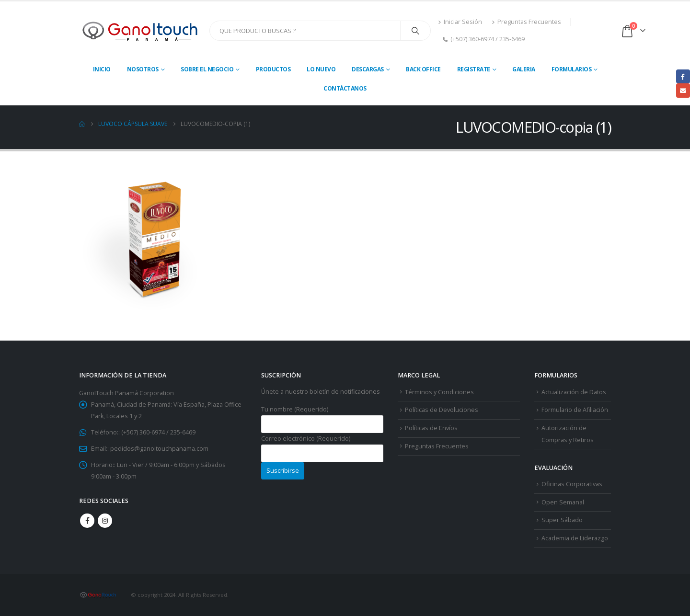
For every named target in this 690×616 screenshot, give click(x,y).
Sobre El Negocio (207, 69)
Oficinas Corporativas (572, 484)
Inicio (102, 69)
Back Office (423, 69)
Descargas (368, 69)
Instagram (105, 521)
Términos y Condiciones (439, 392)
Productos (273, 69)
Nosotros (143, 69)
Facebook (87, 521)
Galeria (524, 69)
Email (683, 90)
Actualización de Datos (574, 392)
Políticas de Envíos (431, 428)
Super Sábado (562, 520)
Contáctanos (345, 88)
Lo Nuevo (321, 69)
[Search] (415, 31)
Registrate (474, 69)
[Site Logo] (141, 30)
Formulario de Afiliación (575, 410)
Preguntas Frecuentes (526, 22)
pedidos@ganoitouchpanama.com (159, 449)
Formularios (572, 69)
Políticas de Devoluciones (442, 410)
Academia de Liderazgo (575, 538)
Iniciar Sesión (460, 22)
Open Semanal (563, 502)
